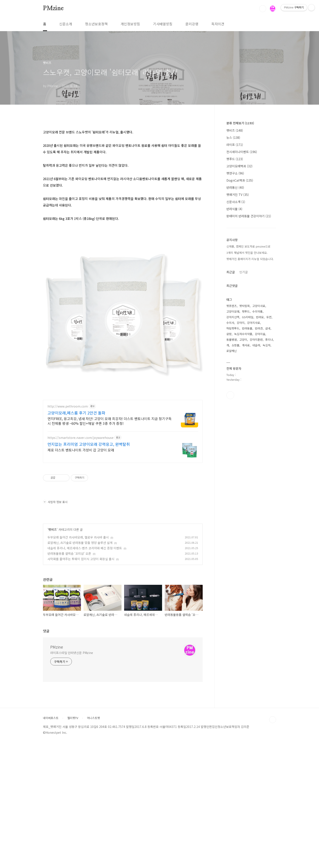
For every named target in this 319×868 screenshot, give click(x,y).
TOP (273, 845)
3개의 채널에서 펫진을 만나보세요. (247, 253)
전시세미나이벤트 (242, 152)
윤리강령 (192, 24)
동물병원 (232, 340)
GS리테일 (248, 317)
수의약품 (257, 311)
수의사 (230, 323)
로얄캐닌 (232, 351)
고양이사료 (259, 306)
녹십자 (267, 345)
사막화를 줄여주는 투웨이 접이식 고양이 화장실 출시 (81, 684)
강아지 (241, 323)
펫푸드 (235, 159)
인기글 (244, 272)
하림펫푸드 (233, 328)
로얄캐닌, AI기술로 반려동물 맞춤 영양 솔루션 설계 (80, 668)
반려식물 (234, 209)
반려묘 (260, 317)
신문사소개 (236, 202)
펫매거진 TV (238, 195)
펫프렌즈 (232, 306)
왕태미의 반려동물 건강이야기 (249, 216)
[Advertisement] (123, 155)
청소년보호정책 (96, 24)
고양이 (243, 340)
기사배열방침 (163, 24)
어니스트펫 (93, 843)
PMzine (53, 8)
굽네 (268, 328)
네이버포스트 (51, 843)
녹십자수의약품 (243, 334)
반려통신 (235, 187)
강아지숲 (260, 334)
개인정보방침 (130, 24)
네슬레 (256, 345)
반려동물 (247, 328)
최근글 (231, 272)
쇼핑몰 (235, 345)
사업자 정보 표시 (55, 627)
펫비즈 (53, 655)
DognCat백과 (240, 180)
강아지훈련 (256, 340)
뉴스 (233, 137)
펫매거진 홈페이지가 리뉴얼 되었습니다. (250, 259)
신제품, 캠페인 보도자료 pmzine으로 (248, 246)
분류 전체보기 (240, 123)
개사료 (246, 345)
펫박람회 (245, 306)
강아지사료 (254, 323)
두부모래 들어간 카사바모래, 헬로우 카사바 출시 (78, 662)
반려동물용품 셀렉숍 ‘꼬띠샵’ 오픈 (69, 679)
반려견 (259, 328)
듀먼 (269, 317)
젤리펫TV (73, 843)
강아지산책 (233, 317)
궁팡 (229, 334)
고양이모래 (233, 311)
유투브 (230, 395)
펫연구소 (235, 173)
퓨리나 (269, 340)
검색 (263, 9)
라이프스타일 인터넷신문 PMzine (72, 778)
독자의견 (218, 24)
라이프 (235, 145)
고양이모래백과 (239, 166)
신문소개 (66, 24)
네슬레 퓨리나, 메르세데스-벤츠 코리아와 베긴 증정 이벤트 (85, 673)
